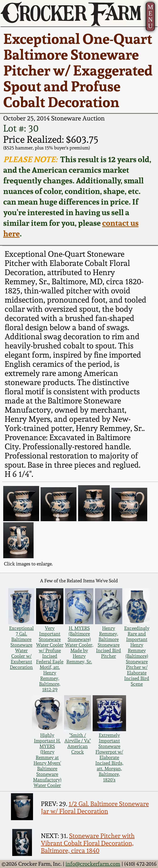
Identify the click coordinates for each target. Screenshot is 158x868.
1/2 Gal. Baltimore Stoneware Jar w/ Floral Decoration (95, 807)
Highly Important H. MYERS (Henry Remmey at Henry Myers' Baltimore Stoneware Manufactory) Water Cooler (47, 760)
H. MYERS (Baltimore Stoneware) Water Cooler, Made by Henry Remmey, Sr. (79, 645)
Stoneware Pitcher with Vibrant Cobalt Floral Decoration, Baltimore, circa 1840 (88, 843)
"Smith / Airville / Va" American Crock (78, 743)
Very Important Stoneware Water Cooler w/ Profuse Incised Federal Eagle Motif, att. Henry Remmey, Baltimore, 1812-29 (50, 659)
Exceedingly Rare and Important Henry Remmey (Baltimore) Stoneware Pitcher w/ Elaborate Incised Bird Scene (137, 656)
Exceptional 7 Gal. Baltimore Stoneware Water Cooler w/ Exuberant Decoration (21, 648)
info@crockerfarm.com (93, 864)
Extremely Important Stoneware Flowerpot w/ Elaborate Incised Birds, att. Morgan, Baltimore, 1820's (109, 757)
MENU (150, 17)
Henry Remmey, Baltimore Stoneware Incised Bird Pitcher (109, 642)
